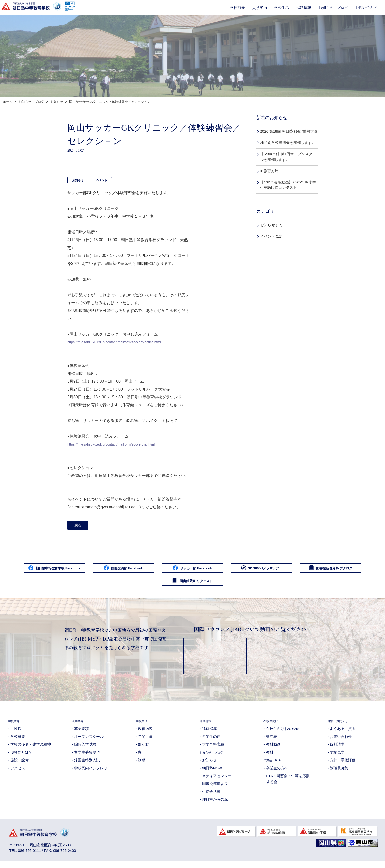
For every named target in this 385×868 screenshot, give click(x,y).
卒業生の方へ (277, 773)
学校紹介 (237, 7)
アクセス (18, 773)
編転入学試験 (85, 749)
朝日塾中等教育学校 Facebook (58, 571)
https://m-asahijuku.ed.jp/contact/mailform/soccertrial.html (117, 444)
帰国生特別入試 (87, 765)
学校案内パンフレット (93, 773)
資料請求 (337, 749)
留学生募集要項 (87, 757)
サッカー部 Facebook (237, 571)
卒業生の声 (211, 741)
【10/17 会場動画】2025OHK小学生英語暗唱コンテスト (288, 185)
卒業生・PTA (274, 765)
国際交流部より (215, 788)
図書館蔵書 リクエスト (237, 585)
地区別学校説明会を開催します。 (288, 143)
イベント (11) (271, 236)
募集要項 (82, 733)
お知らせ (78, 180)
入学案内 (260, 7)
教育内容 (145, 733)
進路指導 (209, 733)
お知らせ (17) (271, 225)
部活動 (144, 749)
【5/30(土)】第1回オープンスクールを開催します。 (288, 157)
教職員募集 (339, 773)
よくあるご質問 (343, 733)
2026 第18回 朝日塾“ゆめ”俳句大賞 (289, 131)
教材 (270, 757)
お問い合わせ (366, 7)
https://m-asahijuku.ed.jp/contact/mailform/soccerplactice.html (121, 342)
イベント (101, 180)
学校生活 (282, 7)
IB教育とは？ (21, 757)
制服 (142, 765)
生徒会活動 (211, 796)
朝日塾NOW (212, 773)
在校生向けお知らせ (282, 733)
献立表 (271, 741)
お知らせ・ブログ (333, 7)
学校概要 (18, 741)
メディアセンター (217, 780)
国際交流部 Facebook (148, 571)
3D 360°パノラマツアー (327, 571)
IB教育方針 (269, 171)
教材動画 (273, 749)
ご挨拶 (16, 733)
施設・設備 (20, 765)
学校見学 (337, 757)
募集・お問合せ (340, 725)
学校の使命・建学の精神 (31, 749)
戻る (79, 526)
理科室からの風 (215, 804)
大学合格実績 (213, 749)
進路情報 (304, 7)
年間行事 (145, 741)
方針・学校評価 (343, 765)
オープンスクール (89, 741)
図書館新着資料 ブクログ (148, 585)
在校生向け (273, 725)
